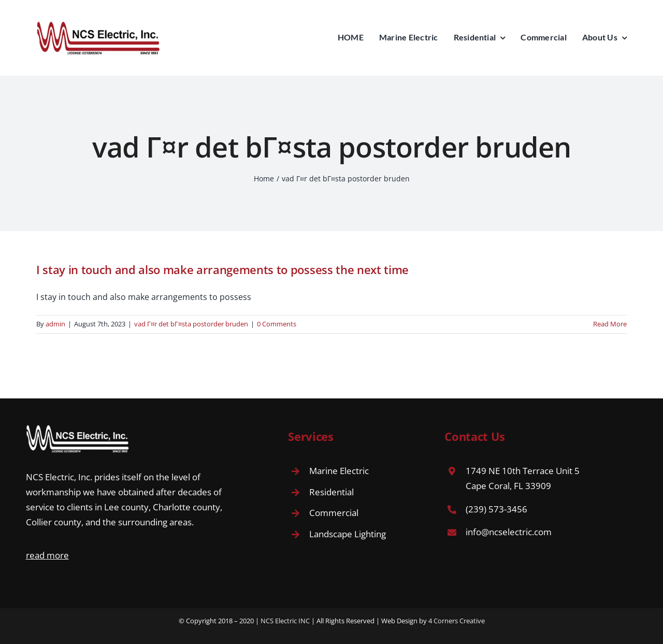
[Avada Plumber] (98, 25)
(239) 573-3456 (496, 509)
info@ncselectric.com (509, 532)
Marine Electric (339, 471)
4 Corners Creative (457, 621)
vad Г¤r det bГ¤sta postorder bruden (191, 324)
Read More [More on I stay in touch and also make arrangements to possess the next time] (610, 324)
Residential (331, 492)
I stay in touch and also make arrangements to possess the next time (222, 269)
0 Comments (277, 324)
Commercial (334, 513)
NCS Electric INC (285, 621)
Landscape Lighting (348, 534)
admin (55, 324)
